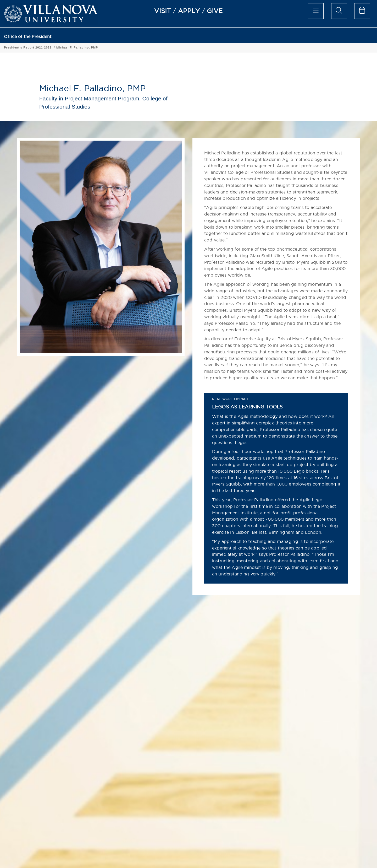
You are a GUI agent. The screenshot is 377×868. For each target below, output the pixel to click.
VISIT (163, 11)
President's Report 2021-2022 (104, 47)
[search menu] (339, 11)
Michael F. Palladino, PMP (154, 47)
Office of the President (28, 37)
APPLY (189, 11)
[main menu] (316, 11)
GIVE (215, 11)
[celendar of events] (362, 11)
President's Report (61, 47)
